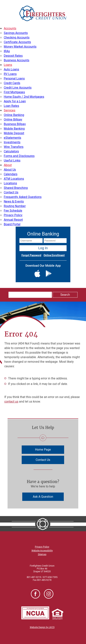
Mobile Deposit (14, 133)
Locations (10, 183)
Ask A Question (43, 497)
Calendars (11, 174)
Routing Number (15, 206)
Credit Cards (12, 83)
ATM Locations (14, 179)
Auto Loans (11, 69)
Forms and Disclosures (19, 156)
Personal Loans (14, 79)
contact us (11, 402)
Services (10, 110)
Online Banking (14, 115)
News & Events (14, 202)
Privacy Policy (13, 215)
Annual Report (13, 220)
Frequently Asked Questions (23, 197)
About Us (10, 170)
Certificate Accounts (17, 42)
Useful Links (12, 161)
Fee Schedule (13, 211)
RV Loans (10, 74)
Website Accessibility (42, 551)
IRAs (7, 51)
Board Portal (12, 224)
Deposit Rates (13, 56)
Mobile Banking (14, 129)
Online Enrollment (54, 255)
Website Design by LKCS (42, 627)
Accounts (10, 28)
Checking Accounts (17, 38)
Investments (12, 142)
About (8, 165)
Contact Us (11, 192)
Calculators (11, 151)
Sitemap (42, 554)
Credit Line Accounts (18, 88)
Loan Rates (11, 106)
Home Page (43, 450)
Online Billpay (13, 120)
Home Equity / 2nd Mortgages (24, 97)
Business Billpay (15, 124)
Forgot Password (31, 255)
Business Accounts (17, 60)
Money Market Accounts (20, 47)
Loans (8, 65)
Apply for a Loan (15, 101)
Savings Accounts (16, 33)
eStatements (12, 138)
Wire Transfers (14, 147)
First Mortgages (14, 92)
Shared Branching (16, 188)
